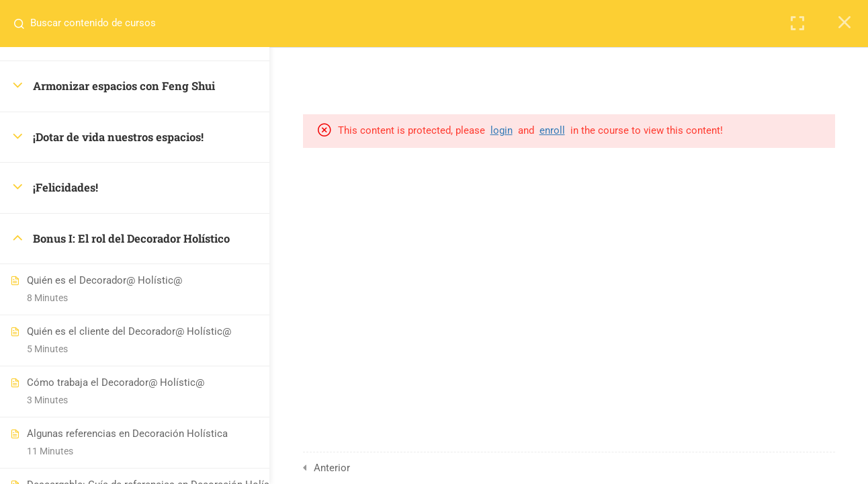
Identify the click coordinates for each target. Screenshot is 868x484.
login (528, 130)
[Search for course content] (24, 24)
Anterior (357, 468)
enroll (578, 130)
